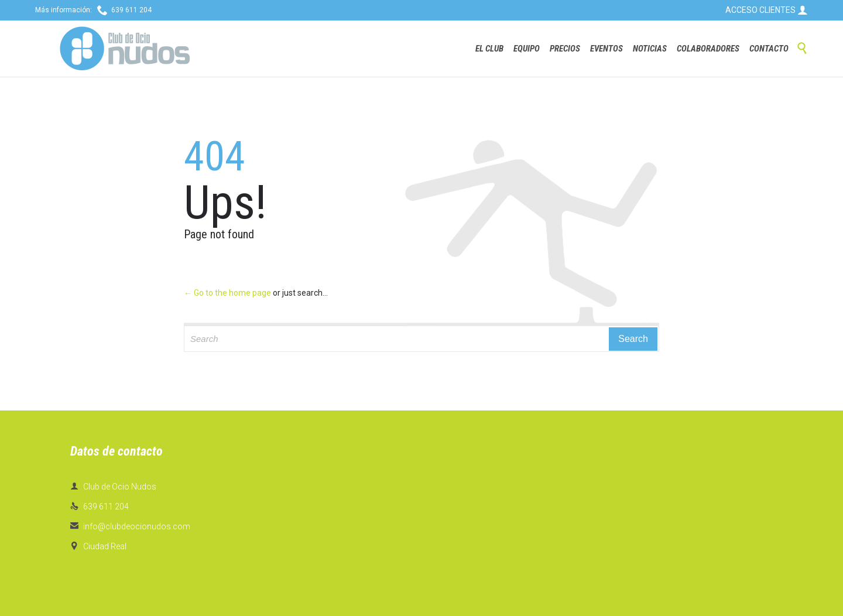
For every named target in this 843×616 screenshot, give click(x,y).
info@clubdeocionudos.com (130, 526)
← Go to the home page (227, 293)
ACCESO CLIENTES (767, 10)
